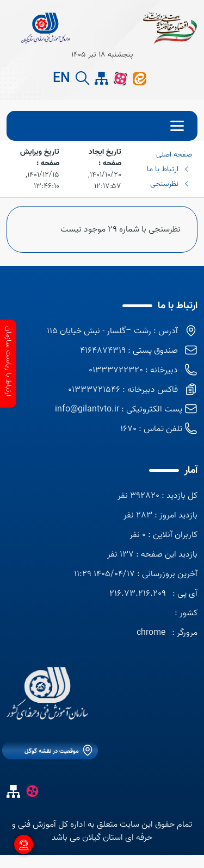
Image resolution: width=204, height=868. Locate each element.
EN (61, 79)
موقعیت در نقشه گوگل (52, 751)
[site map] (101, 79)
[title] (45, 27)
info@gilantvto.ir (87, 409)
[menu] (102, 126)
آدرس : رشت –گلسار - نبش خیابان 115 (112, 331)
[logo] (47, 693)
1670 (128, 429)
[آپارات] (120, 78)
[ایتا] (140, 78)
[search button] (82, 79)
